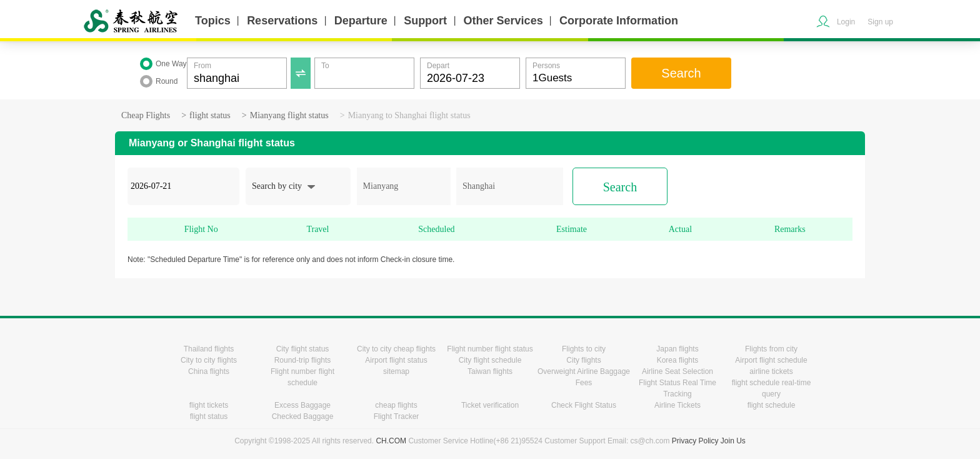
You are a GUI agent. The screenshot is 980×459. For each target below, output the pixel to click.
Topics (213, 21)
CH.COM (391, 441)
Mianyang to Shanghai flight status (409, 115)
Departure (361, 21)
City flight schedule (490, 360)
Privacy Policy (695, 441)
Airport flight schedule (771, 360)
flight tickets (209, 405)
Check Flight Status (584, 405)
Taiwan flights (490, 371)
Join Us (733, 441)
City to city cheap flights (396, 349)
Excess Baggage (302, 405)
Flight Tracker (397, 416)
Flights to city (584, 349)
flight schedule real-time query (772, 388)
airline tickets (771, 371)
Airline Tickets (677, 405)
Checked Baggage (303, 416)
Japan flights (677, 349)
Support (425, 21)
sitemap (396, 371)
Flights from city (771, 349)
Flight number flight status (490, 349)
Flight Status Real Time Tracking (677, 388)
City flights (583, 360)
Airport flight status (396, 360)
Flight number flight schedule (302, 377)
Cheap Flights (146, 115)
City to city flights (209, 360)
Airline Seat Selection (677, 371)
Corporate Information (619, 21)
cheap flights (396, 405)
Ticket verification (490, 405)
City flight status (303, 349)
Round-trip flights (303, 360)
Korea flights (678, 360)
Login (846, 22)
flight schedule (772, 405)
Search (681, 73)
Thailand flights (209, 349)
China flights (209, 371)
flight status (210, 115)
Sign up (880, 22)
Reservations (282, 21)
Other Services (503, 21)
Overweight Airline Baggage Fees (584, 377)
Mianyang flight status (289, 115)
